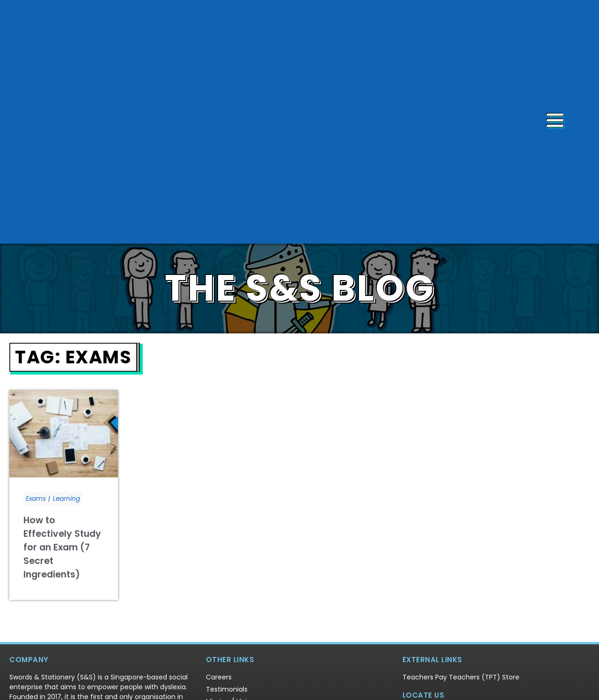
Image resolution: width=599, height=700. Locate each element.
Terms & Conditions (364, 685)
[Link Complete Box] (64, 401)
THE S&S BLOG (300, 194)
